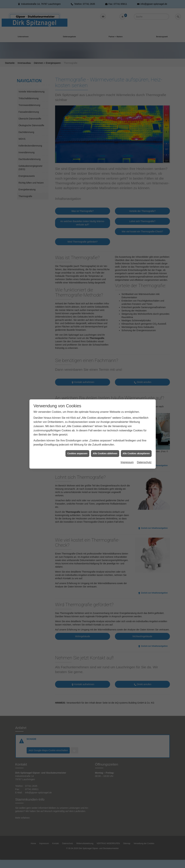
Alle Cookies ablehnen (105, 425)
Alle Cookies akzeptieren (136, 425)
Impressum (127, 434)
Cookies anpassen (77, 425)
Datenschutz (144, 434)
